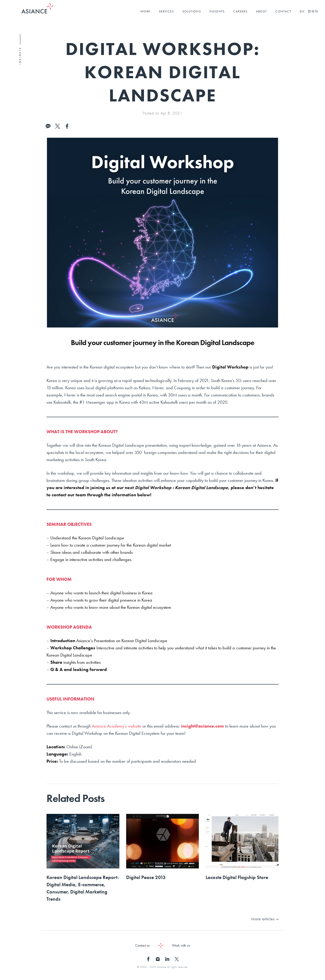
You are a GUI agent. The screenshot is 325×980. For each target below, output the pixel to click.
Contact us (142, 945)
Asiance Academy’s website (117, 726)
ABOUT (261, 11)
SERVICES (166, 11)
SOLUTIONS (192, 11)
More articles (265, 919)
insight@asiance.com (202, 726)
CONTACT (283, 11)
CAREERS (240, 11)
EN (302, 11)
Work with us (181, 945)
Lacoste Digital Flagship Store (237, 877)
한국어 (313, 11)
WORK (145, 11)
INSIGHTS (217, 11)
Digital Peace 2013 (146, 877)
